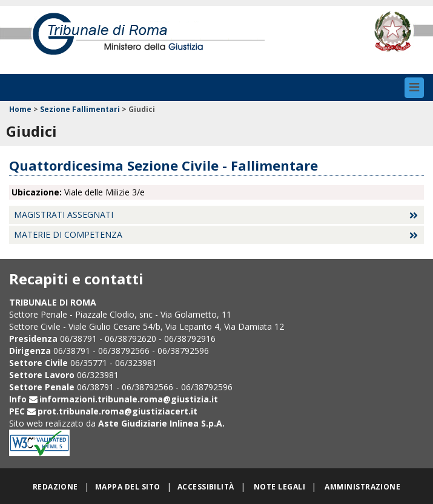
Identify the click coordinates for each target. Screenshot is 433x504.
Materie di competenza (68, 234)
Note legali (279, 487)
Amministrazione (362, 487)
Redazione (55, 487)
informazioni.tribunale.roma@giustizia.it (129, 399)
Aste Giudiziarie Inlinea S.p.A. (161, 423)
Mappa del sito (128, 487)
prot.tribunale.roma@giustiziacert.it (117, 411)
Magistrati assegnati (64, 214)
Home (20, 109)
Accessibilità (206, 487)
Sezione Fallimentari (80, 109)
